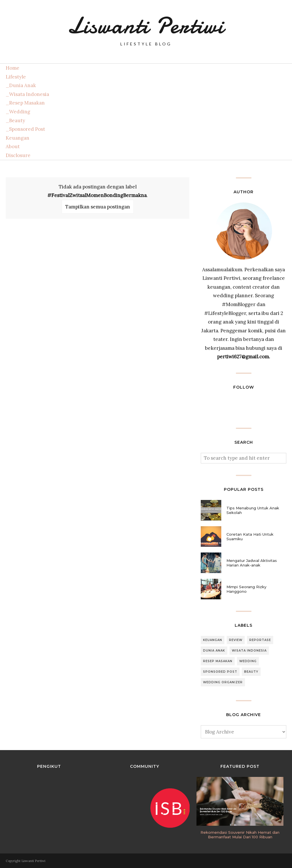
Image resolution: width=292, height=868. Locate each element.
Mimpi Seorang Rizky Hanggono (246, 589)
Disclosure (18, 155)
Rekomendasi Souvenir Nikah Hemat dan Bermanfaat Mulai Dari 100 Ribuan (240, 835)
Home (13, 68)
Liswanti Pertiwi (146, 26)
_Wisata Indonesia (27, 94)
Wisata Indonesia (249, 651)
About (13, 146)
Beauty (251, 672)
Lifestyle (16, 77)
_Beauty (15, 120)
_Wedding (18, 112)
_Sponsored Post (25, 129)
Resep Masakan (218, 661)
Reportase (260, 640)
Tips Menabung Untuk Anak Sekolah (253, 510)
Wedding (248, 661)
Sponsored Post (220, 672)
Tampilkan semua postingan (98, 207)
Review (236, 640)
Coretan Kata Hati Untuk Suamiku (250, 537)
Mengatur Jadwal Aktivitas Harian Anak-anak (252, 563)
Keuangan (18, 138)
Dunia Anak (214, 651)
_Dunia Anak (21, 85)
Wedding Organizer (223, 682)
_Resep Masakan (25, 103)
